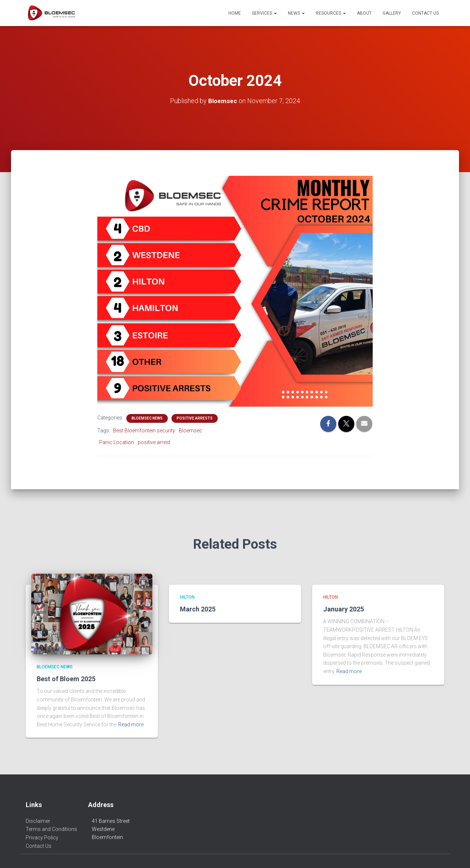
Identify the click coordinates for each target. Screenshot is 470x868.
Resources (331, 13)
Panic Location (117, 442)
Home (235, 13)
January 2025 (344, 609)
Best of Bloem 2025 (66, 679)
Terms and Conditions (51, 829)
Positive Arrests (195, 418)
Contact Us (425, 13)
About (364, 13)
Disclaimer (38, 821)
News (296, 13)
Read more (131, 724)
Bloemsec (191, 430)
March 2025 (198, 609)
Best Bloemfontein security (144, 430)
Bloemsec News (147, 418)
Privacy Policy (42, 838)
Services (264, 13)
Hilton (187, 597)
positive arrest (154, 442)
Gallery (392, 13)
